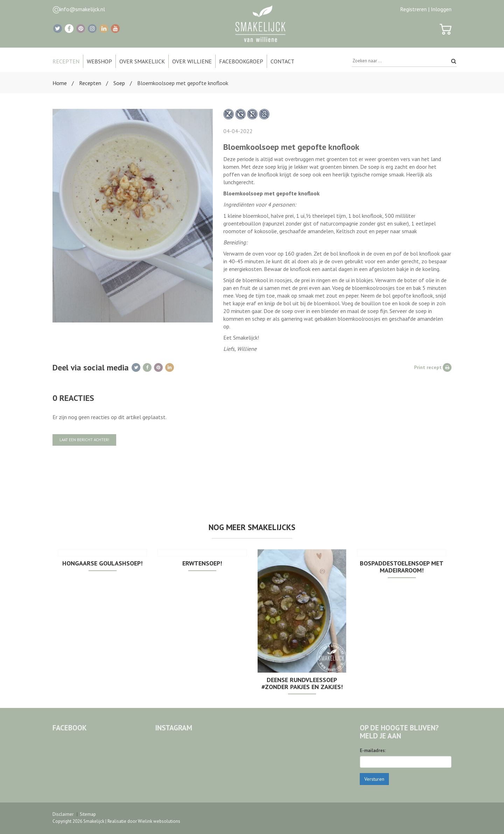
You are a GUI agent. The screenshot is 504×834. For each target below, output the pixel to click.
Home (60, 83)
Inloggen (441, 9)
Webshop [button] (99, 61)
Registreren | (415, 9)
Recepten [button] (66, 61)
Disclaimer (63, 814)
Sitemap (88, 814)
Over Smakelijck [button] (142, 61)
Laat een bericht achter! (84, 440)
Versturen (374, 779)
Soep (119, 83)
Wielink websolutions (159, 821)
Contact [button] (282, 61)
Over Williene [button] (192, 61)
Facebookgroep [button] (241, 61)
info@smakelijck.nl (82, 9)
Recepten (90, 83)
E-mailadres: (373, 750)
